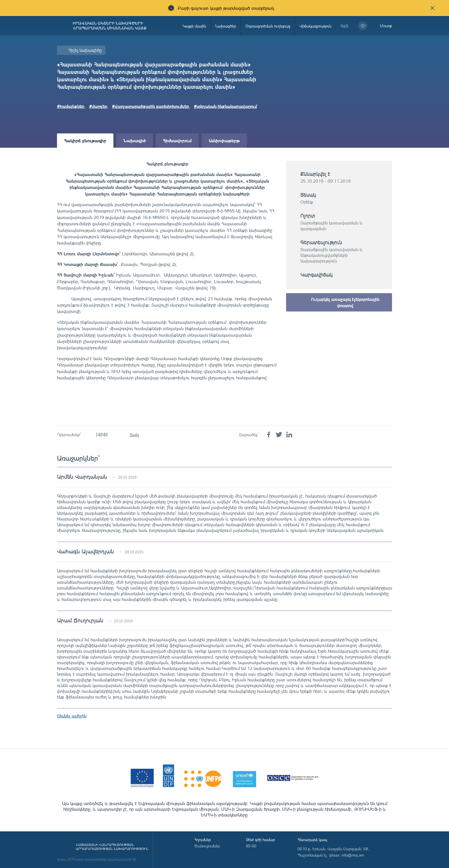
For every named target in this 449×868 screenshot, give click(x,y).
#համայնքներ (71, 106)
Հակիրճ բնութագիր (85, 140)
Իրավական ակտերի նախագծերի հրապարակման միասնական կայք (110, 26)
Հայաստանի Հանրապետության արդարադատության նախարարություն (112, 847)
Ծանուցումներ (207, 846)
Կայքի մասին (194, 26)
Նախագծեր (226, 26)
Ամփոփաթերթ (224, 140)
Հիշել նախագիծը (85, 50)
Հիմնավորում (177, 140)
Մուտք (386, 26)
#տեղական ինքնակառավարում (225, 106)
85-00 (251, 846)
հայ (344, 26)
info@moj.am (353, 855)
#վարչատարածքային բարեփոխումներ (150, 106)
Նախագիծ (135, 140)
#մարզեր (98, 106)
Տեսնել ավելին (72, 716)
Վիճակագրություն (315, 26)
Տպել (134, 435)
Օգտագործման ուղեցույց (268, 26)
